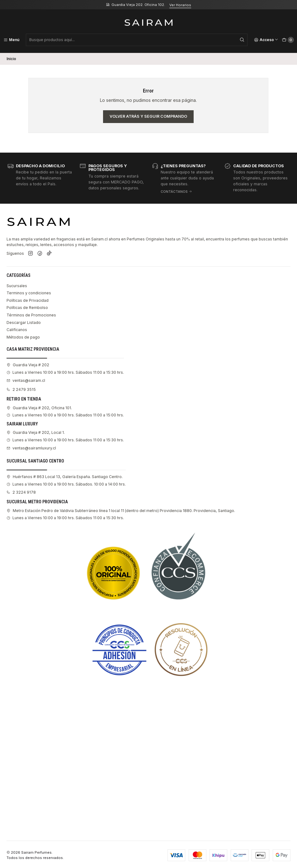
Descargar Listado (24, 323)
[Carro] (288, 40)
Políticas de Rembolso (27, 308)
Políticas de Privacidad (28, 300)
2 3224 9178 (21, 492)
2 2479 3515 (21, 389)
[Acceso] (266, 40)
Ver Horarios (180, 5)
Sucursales (17, 286)
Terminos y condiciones (29, 293)
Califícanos (17, 330)
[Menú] (11, 40)
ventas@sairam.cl (26, 380)
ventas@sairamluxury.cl (31, 448)
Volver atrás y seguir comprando (148, 116)
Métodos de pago (23, 337)
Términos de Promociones (31, 315)
